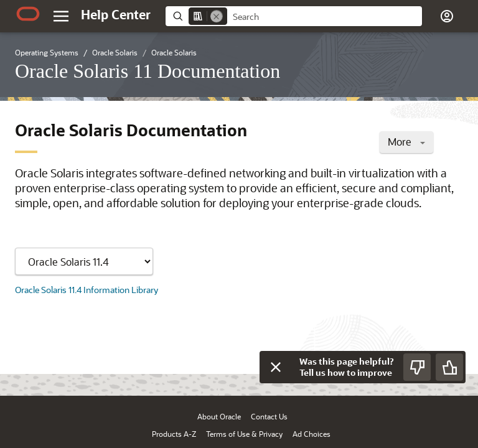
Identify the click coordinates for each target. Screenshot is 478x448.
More (406, 142)
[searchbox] (325, 17)
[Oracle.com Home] (28, 14)
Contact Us (269, 416)
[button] (447, 16)
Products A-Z (174, 434)
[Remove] (217, 16)
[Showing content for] (84, 261)
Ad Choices (312, 434)
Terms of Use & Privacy (244, 434)
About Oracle (219, 416)
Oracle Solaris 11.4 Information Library (87, 290)
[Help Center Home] (116, 14)
